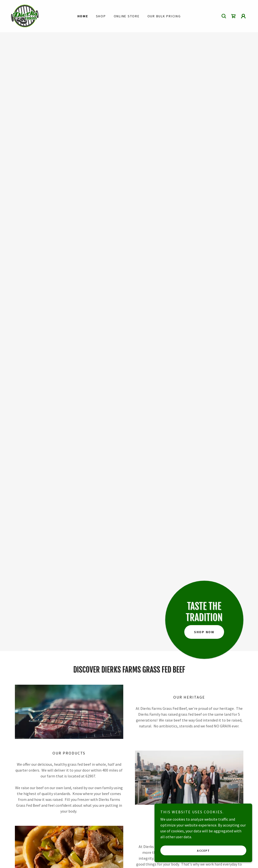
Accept (203, 851)
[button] (243, 16)
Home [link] (83, 16)
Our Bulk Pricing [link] (164, 16)
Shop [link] (101, 16)
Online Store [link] (127, 16)
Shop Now (204, 632)
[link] (25, 16)
